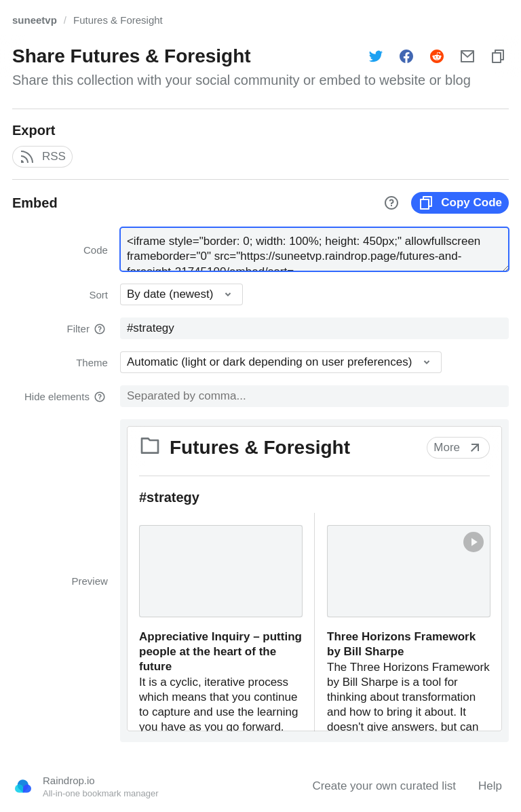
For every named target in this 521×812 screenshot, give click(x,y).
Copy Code (460, 203)
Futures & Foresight (118, 20)
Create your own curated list (384, 786)
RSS (42, 157)
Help (490, 786)
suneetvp (35, 20)
